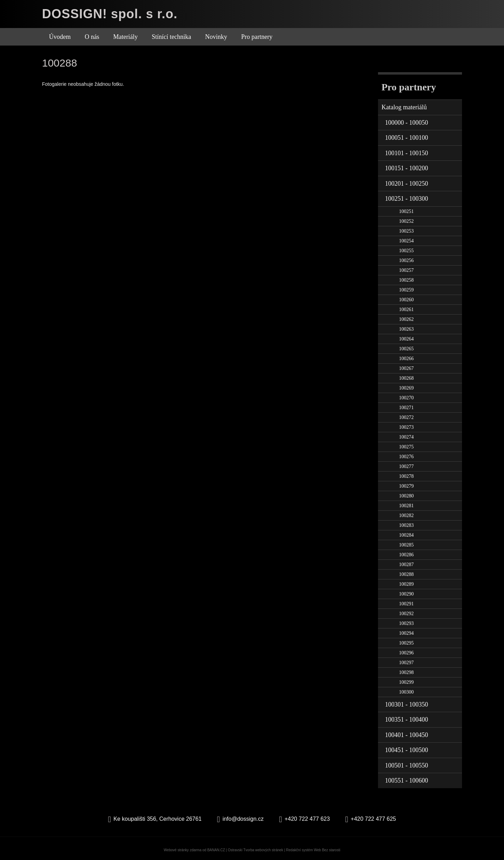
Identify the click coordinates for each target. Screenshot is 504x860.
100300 (406, 692)
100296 (406, 653)
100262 (406, 319)
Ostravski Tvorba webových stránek (255, 850)
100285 (406, 545)
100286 (406, 555)
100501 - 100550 (407, 765)
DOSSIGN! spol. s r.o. (110, 14)
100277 (406, 466)
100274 (406, 437)
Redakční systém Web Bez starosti (313, 850)
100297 (406, 663)
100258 (406, 280)
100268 (406, 378)
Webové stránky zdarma (183, 850)
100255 (406, 251)
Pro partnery (257, 37)
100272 (406, 417)
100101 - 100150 (407, 153)
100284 (406, 535)
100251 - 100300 (407, 199)
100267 (406, 368)
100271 (406, 408)
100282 (406, 515)
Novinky (216, 37)
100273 (406, 427)
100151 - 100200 (407, 168)
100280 (406, 496)
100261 (406, 309)
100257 (406, 270)
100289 (406, 584)
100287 (406, 565)
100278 (406, 476)
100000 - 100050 (407, 123)
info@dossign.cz (243, 819)
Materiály (126, 37)
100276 (406, 457)
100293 (406, 623)
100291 (406, 604)
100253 (406, 231)
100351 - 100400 (407, 720)
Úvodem (60, 37)
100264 (406, 339)
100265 (406, 349)
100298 (406, 672)
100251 (406, 211)
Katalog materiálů (404, 107)
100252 (406, 221)
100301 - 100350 (407, 704)
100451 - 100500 (407, 750)
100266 (406, 359)
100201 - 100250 (407, 184)
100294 (406, 633)
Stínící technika (171, 37)
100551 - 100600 (407, 780)
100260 (406, 300)
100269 (406, 388)
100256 (406, 260)
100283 (406, 525)
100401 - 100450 (407, 735)
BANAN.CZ (216, 850)
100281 (406, 506)
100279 (406, 486)
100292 (406, 614)
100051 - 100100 (407, 138)
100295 (406, 643)
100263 (406, 329)
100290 (406, 594)
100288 (406, 574)
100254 (406, 241)
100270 (406, 398)
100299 (406, 682)
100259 (406, 290)
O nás (92, 37)
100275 (406, 447)
